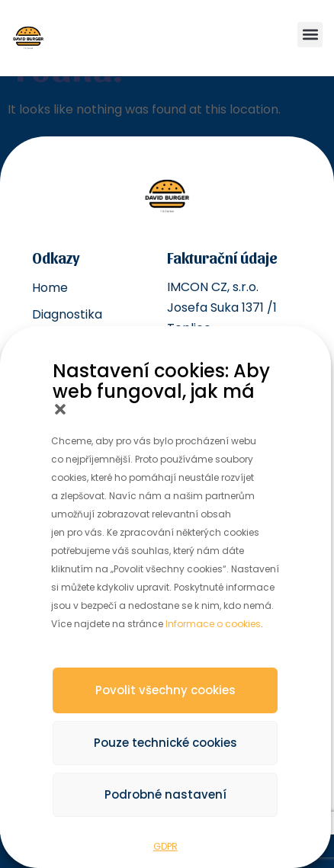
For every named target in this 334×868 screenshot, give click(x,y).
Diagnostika (67, 314)
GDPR (165, 846)
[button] (60, 409)
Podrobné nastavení (165, 794)
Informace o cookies (213, 624)
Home (50, 288)
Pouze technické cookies (165, 743)
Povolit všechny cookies (165, 690)
